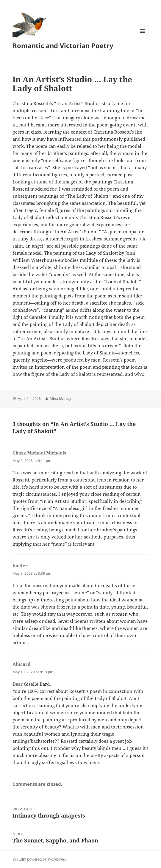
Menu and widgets (142, 37)
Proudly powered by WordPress (39, 859)
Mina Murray (60, 399)
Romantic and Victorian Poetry (63, 45)
